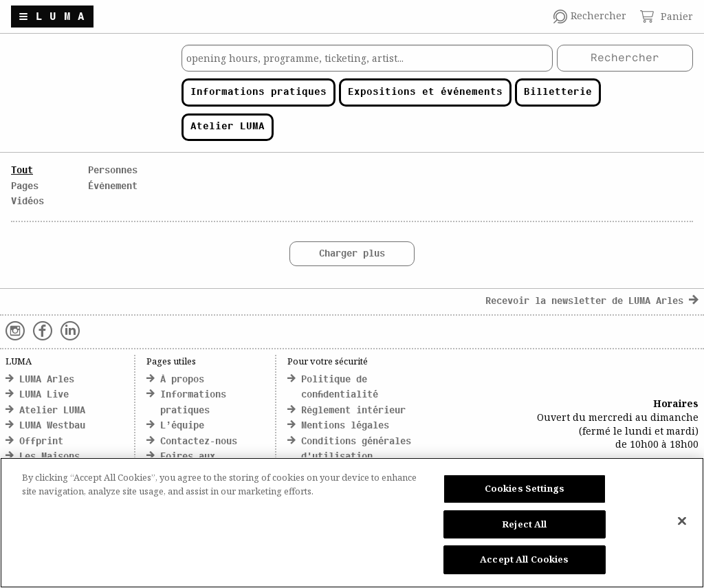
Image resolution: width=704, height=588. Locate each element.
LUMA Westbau (52, 426)
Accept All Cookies (524, 559)
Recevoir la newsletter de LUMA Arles (592, 302)
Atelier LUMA (228, 127)
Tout (22, 171)
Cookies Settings (525, 488)
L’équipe (182, 426)
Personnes (113, 171)
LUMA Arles (47, 380)
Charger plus (352, 254)
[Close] (682, 521)
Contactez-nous (199, 442)
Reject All (524, 524)
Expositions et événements (425, 92)
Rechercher (625, 58)
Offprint (41, 442)
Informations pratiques (258, 92)
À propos (182, 380)
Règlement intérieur (353, 411)
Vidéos (27, 202)
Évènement (113, 187)
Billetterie (558, 92)
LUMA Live (44, 395)
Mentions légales (345, 426)
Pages (25, 187)
